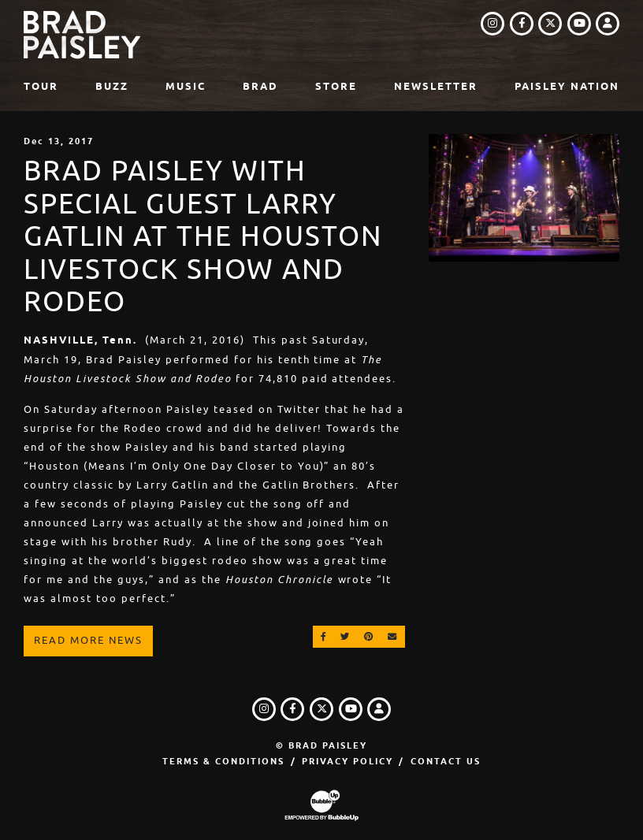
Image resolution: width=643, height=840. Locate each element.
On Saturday (61, 409)
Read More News (88, 640)
